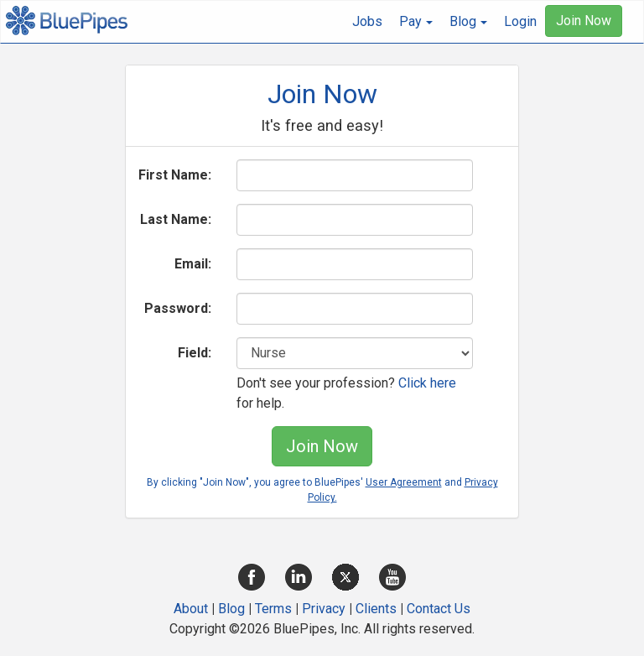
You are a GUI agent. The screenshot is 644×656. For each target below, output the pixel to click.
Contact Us (439, 609)
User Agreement (404, 482)
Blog (231, 609)
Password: (178, 308)
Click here (427, 383)
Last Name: (176, 219)
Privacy (324, 609)
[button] (416, 22)
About (191, 609)
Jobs (367, 21)
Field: (195, 353)
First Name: (175, 175)
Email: (193, 264)
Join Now (584, 21)
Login (520, 21)
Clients (376, 609)
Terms (273, 609)
